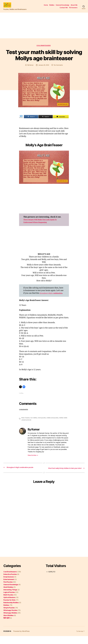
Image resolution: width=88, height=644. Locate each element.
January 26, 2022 (44, 68)
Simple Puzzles (9, 616)
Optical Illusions (9, 605)
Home (46, 6)
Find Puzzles (8, 590)
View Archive (33, 461)
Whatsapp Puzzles (10, 618)
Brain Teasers (26, 423)
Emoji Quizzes (9, 585)
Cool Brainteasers (44, 49)
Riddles (52, 6)
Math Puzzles (8, 603)
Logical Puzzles (9, 600)
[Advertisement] (44, 28)
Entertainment (9, 587)
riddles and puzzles (53, 423)
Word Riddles (8, 623)
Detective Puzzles (10, 582)
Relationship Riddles (11, 611)
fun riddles (34, 423)
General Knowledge (62, 6)
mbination (30, 299)
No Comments (59, 68)
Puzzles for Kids (9, 608)
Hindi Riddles (8, 595)
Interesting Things (10, 598)
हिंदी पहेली (6, 626)
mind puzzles (42, 423)
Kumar (31, 68)
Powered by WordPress (22, 639)
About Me (74, 6)
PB (10, 639)
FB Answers (73, 9)
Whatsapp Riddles (10, 621)
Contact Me (64, 9)
